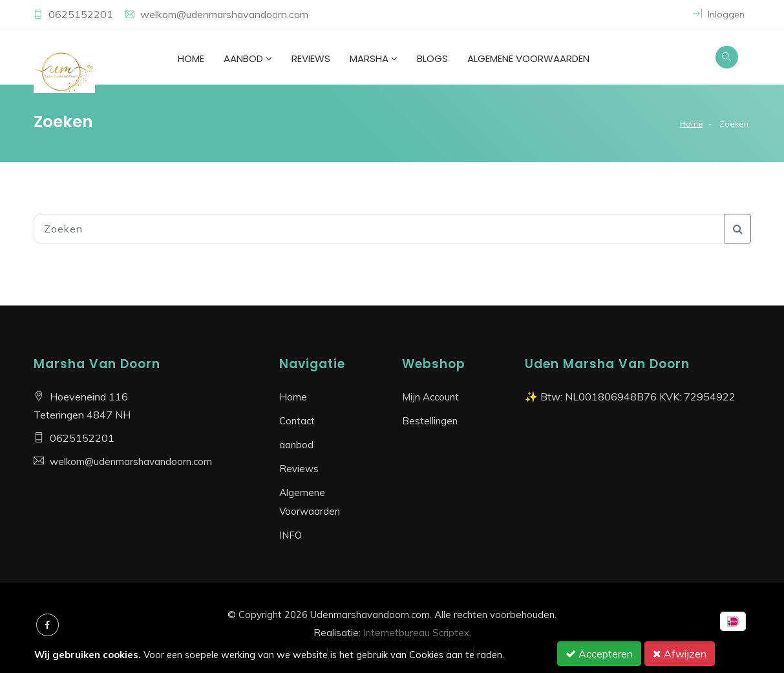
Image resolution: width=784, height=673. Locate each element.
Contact (297, 421)
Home (191, 58)
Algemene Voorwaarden (528, 58)
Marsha (374, 59)
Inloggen (719, 14)
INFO (291, 535)
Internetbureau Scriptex (416, 633)
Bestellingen (430, 421)
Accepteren (599, 654)
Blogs (432, 58)
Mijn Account (430, 397)
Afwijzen (680, 654)
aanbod (248, 59)
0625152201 (82, 14)
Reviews (311, 58)
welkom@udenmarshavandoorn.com (224, 14)
